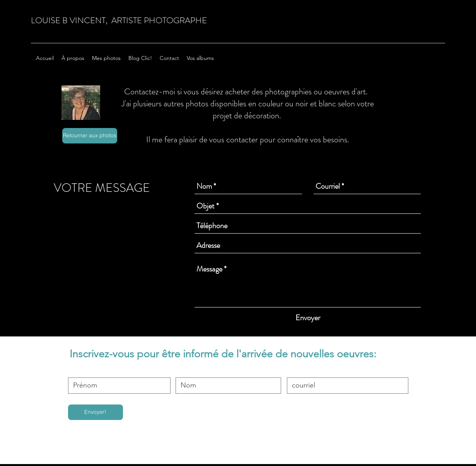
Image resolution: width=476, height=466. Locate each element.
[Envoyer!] (96, 412)
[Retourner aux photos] (90, 136)
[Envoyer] (308, 318)
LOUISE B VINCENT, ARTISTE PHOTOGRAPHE (119, 20)
